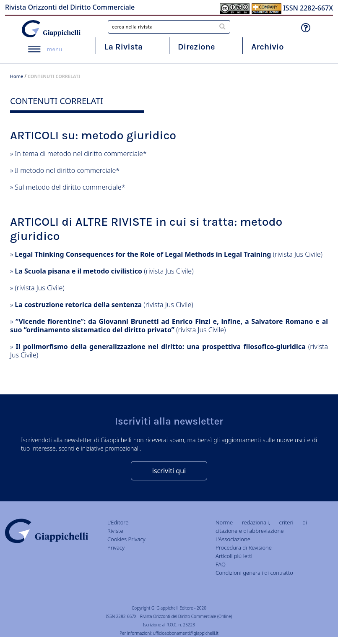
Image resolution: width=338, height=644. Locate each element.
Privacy (116, 548)
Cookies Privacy (126, 539)
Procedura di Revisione (244, 548)
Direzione (196, 47)
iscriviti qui (169, 471)
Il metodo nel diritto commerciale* (67, 170)
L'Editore (118, 522)
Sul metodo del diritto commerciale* (70, 187)
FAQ (221, 564)
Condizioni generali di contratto (254, 573)
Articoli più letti (234, 556)
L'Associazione (233, 539)
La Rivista (124, 47)
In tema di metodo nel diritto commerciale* (81, 154)
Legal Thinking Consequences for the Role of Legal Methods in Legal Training (143, 254)
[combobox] (169, 27)
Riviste (115, 531)
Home (17, 76)
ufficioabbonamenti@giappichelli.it (186, 633)
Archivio (267, 47)
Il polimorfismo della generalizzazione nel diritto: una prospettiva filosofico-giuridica (160, 347)
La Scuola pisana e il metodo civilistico (78, 271)
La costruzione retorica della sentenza (78, 305)
